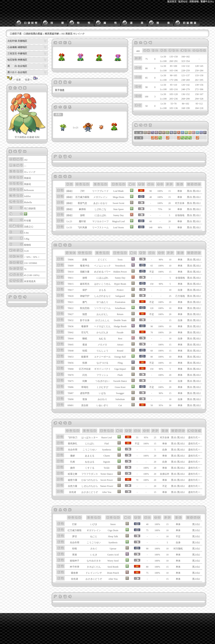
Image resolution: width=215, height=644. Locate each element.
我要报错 (194, 2)
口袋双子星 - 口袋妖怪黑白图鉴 (26, 34)
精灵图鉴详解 (52, 34)
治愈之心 (29, 227)
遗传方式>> (194, 437)
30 (169, 209)
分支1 (58, 114)
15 (169, 191)
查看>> (32, 80)
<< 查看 (14, 80)
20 (169, 203)
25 (170, 296)
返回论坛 (183, 2)
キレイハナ (30, 172)
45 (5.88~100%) (32, 275)
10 (170, 260)
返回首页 (172, 2)
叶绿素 (27, 221)
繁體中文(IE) (207, 2)
